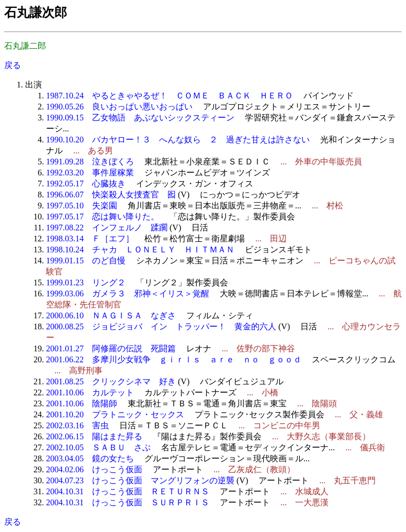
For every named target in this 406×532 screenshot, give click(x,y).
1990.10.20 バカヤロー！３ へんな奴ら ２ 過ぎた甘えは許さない (178, 140)
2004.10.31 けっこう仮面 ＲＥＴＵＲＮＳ (128, 491)
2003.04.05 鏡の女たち (90, 458)
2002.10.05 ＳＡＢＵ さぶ (98, 447)
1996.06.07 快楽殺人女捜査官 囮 (111, 195)
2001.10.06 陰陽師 (82, 403)
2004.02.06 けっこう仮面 (94, 469)
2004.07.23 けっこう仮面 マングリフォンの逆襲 (140, 480)
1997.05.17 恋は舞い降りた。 (103, 217)
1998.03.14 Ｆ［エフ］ (90, 239)
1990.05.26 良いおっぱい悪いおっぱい (119, 107)
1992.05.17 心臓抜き (86, 184)
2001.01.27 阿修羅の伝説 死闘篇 (111, 348)
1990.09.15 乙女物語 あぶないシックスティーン (140, 118)
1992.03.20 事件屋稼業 (90, 173)
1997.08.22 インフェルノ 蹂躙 (107, 228)
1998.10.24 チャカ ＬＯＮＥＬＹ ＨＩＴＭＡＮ (140, 250)
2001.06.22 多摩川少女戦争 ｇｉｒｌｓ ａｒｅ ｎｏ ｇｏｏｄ (174, 359)
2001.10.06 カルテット (90, 392)
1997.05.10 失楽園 (82, 206)
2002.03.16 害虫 (77, 425)
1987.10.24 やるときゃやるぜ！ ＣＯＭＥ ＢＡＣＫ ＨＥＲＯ (170, 96)
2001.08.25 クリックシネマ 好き (111, 381)
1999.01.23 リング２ (86, 282)
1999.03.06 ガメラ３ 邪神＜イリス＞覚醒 (128, 293)
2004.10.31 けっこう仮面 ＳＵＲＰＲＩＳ (128, 502)
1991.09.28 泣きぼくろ (90, 162)
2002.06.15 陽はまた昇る (94, 436)
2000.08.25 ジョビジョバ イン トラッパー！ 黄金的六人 (161, 326)
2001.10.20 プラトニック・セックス (115, 414)
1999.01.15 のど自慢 (86, 261)
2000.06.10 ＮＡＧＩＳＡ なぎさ (111, 315)
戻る (13, 65)
